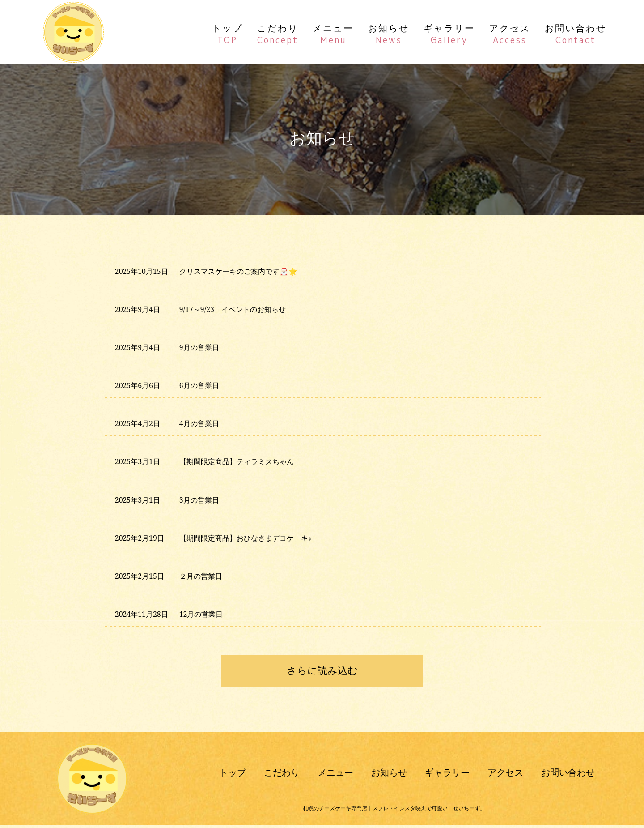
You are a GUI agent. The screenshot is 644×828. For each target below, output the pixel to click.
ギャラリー (449, 33)
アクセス (510, 33)
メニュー (333, 33)
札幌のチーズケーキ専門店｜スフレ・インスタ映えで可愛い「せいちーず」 (394, 811)
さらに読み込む (322, 672)
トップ (227, 33)
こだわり (278, 33)
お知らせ (389, 33)
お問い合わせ (576, 33)
